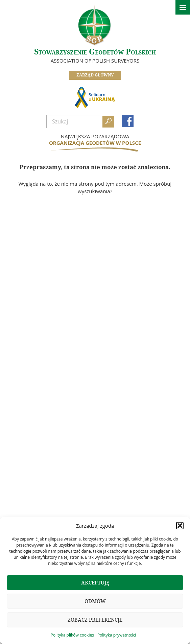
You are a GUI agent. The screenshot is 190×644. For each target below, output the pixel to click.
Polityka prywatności (117, 635)
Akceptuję (95, 583)
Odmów (95, 601)
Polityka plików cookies (72, 635)
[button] (180, 526)
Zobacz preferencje (95, 620)
